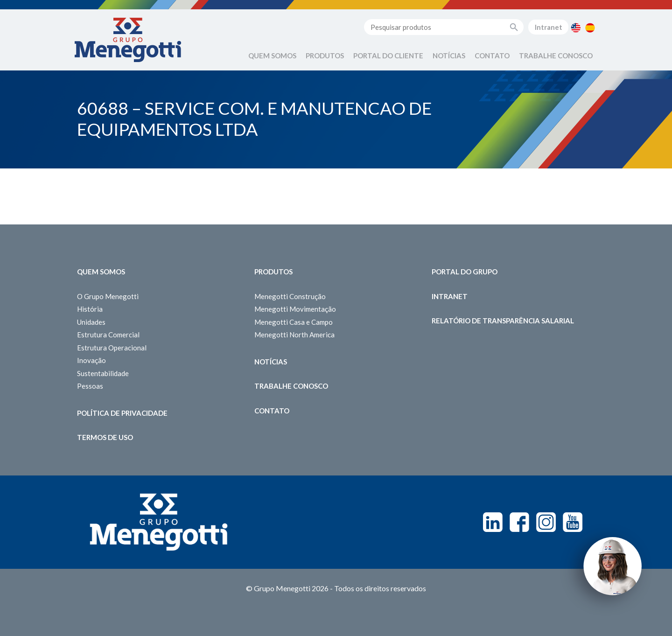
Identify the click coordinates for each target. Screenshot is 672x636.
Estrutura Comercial (108, 335)
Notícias (449, 56)
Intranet (549, 27)
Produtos (325, 56)
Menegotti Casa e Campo (294, 322)
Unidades (91, 322)
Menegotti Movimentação (295, 309)
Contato (492, 56)
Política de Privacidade (122, 413)
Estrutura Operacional (112, 348)
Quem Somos (272, 56)
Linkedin (493, 522)
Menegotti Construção (290, 296)
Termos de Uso (105, 437)
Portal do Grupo (465, 272)
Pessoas (90, 386)
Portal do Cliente (388, 56)
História (90, 309)
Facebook (519, 522)
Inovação (91, 360)
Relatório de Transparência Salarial (503, 321)
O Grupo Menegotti (108, 296)
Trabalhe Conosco (556, 56)
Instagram (546, 522)
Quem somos (101, 272)
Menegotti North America (294, 335)
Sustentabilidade (103, 373)
